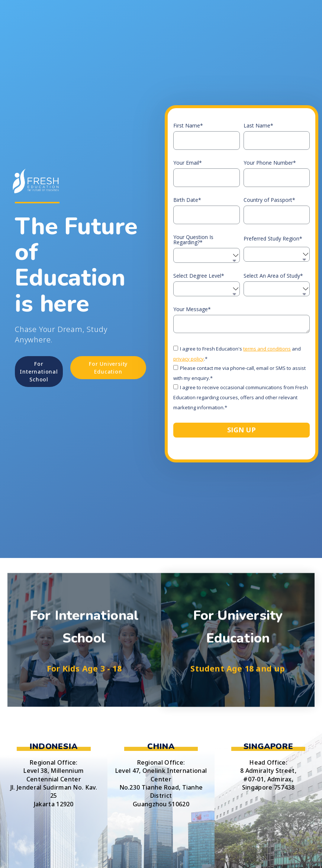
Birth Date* (187, 200)
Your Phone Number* (270, 163)
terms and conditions (267, 349)
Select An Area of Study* (273, 276)
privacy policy (189, 359)
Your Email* (188, 163)
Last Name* (258, 126)
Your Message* (192, 309)
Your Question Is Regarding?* (193, 240)
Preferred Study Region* (273, 239)
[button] (39, 372)
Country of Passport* (269, 200)
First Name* (188, 126)
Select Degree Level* (199, 276)
